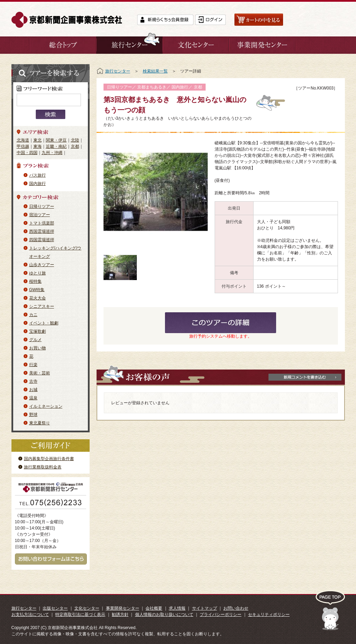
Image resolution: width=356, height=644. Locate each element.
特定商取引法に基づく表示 (80, 615)
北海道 (23, 140)
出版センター (55, 608)
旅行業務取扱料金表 (43, 467)
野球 (33, 415)
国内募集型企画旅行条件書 (49, 459)
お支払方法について (30, 615)
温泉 (33, 398)
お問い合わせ (236, 608)
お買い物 (38, 348)
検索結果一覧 (155, 71)
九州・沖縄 (52, 153)
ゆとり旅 (38, 273)
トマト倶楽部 (42, 223)
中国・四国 (27, 153)
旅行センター (118, 71)
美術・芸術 (40, 373)
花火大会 (38, 298)
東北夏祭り (40, 423)
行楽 (33, 365)
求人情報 (177, 608)
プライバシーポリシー (221, 615)
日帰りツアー (42, 206)
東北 (38, 140)
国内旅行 (38, 184)
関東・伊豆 (56, 140)
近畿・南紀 (56, 146)
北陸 (75, 140)
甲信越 (23, 146)
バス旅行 (38, 175)
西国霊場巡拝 (42, 231)
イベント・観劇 (44, 323)
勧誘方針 (120, 615)
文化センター (87, 608)
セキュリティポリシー (269, 615)
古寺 (33, 381)
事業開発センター (123, 608)
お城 (33, 390)
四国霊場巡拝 (42, 240)
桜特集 (35, 281)
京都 (75, 146)
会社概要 (154, 608)
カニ (33, 315)
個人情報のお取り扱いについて (164, 615)
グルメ (35, 340)
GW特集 (37, 290)
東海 (38, 146)
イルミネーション (46, 406)
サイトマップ (205, 608)
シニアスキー (42, 306)
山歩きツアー (42, 265)
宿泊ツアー (40, 215)
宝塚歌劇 (38, 331)
